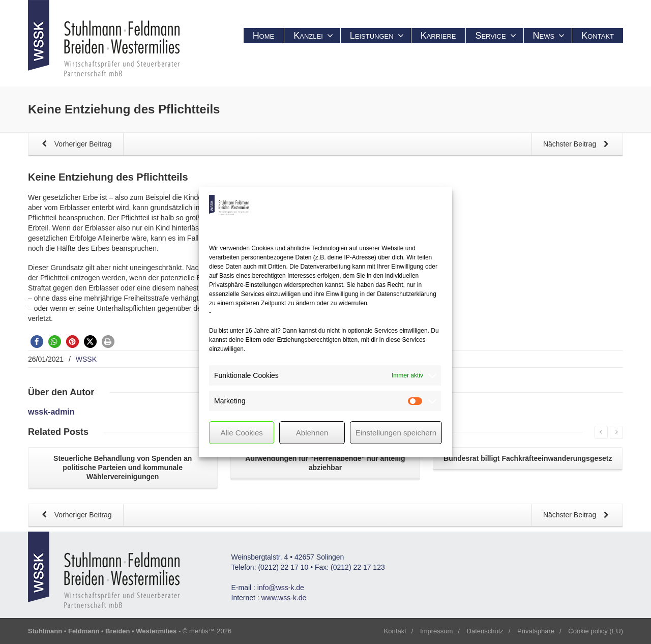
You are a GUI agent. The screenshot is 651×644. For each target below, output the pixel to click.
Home (264, 36)
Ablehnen (312, 433)
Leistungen (377, 36)
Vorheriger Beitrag (75, 145)
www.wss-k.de (284, 598)
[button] (37, 342)
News (549, 36)
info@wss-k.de (281, 588)
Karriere (438, 36)
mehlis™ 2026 (210, 631)
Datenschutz (485, 631)
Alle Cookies (241, 433)
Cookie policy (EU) (596, 631)
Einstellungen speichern (396, 433)
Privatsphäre (536, 631)
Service (495, 36)
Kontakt (598, 36)
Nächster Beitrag (578, 145)
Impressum (436, 631)
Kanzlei (313, 36)
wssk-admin (51, 412)
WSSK (86, 359)
